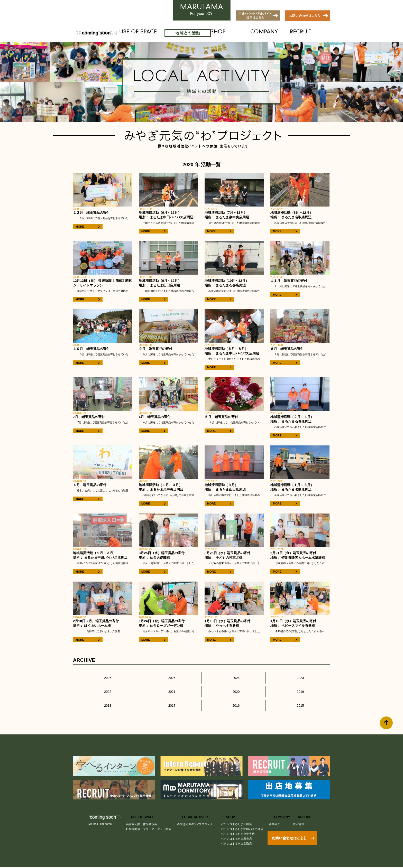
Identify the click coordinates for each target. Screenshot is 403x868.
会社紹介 (276, 815)
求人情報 (299, 815)
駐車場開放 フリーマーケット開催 (149, 820)
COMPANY (275, 33)
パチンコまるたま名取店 (238, 834)
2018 (105, 698)
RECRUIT (312, 33)
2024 (233, 676)
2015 (298, 698)
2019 (298, 687)
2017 (169, 698)
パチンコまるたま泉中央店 (239, 825)
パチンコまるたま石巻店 (238, 829)
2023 (298, 676)
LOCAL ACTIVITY (195, 33)
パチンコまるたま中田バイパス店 (243, 820)
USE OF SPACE (145, 33)
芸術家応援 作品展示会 (142, 815)
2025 (169, 676)
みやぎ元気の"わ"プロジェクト (197, 815)
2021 (169, 687)
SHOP (239, 33)
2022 (105, 687)
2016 (233, 698)
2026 (105, 676)
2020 (233, 687)
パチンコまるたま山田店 (238, 815)
